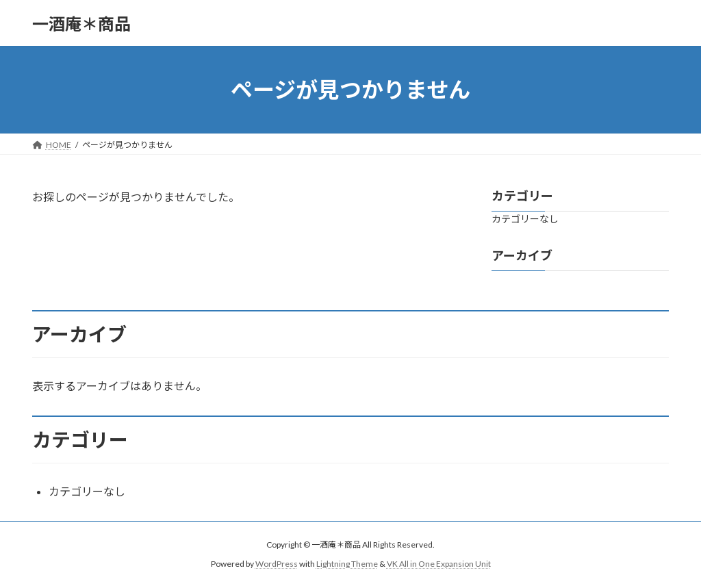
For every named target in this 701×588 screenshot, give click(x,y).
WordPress (277, 564)
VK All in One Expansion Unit (439, 564)
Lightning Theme (347, 564)
